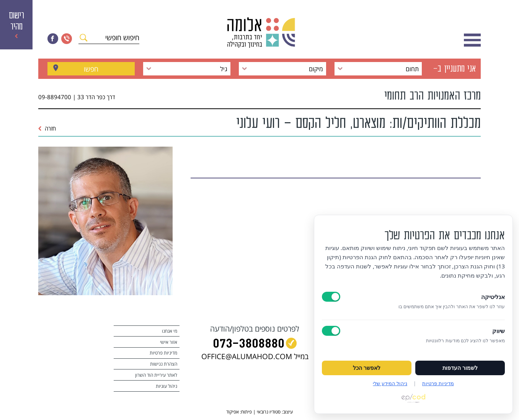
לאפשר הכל (367, 368)
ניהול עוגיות (166, 386)
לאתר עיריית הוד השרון (156, 375)
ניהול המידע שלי (390, 383)
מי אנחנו (170, 331)
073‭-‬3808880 (249, 345)
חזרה (47, 128)
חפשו (91, 69)
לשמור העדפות (460, 368)
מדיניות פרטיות (163, 353)
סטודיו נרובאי (269, 412)
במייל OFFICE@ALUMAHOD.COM (255, 356)
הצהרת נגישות (164, 364)
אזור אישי (169, 342)
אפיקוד (233, 412)
